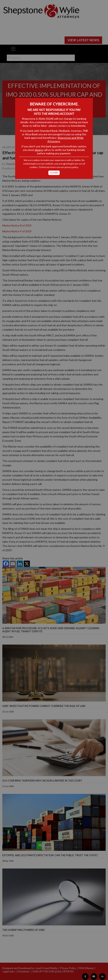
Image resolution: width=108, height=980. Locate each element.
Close (54, 173)
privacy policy (71, 167)
